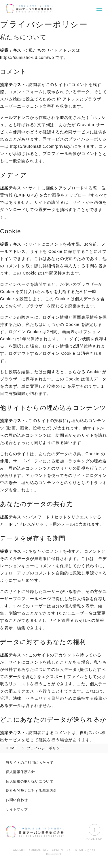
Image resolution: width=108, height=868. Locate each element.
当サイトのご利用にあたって (30, 763)
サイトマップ (17, 809)
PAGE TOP (94, 832)
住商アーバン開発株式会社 (29, 9)
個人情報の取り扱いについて (30, 781)
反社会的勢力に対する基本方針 (31, 791)
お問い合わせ (17, 800)
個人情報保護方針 (20, 772)
